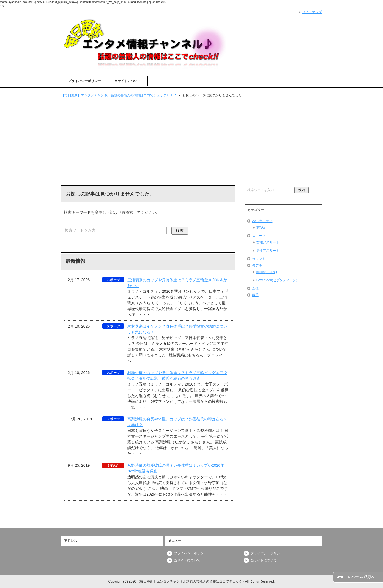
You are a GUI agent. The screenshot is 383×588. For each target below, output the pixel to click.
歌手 (255, 295)
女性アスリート (268, 242)
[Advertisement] (191, 142)
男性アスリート (268, 251)
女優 (255, 288)
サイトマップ (312, 12)
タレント (259, 259)
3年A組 (262, 227)
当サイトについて (128, 81)
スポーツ (259, 236)
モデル (257, 265)
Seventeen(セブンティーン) (277, 280)
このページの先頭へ (360, 577)
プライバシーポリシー (85, 81)
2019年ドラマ (262, 221)
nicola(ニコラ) (267, 272)
